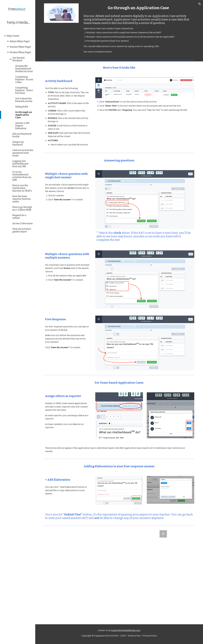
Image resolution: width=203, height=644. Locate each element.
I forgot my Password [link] (18, 143)
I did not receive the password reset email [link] (23, 153)
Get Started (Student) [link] (18, 59)
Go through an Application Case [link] (24, 115)
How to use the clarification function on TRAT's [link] (22, 188)
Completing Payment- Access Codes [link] (24, 79)
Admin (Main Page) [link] (20, 41)
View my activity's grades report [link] (22, 230)
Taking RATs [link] (22, 107)
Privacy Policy (150, 636)
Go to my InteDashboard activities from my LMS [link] (22, 176)
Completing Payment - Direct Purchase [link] (24, 90)
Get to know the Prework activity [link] (24, 100)
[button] (200, 4)
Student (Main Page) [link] (20, 52)
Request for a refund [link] (19, 217)
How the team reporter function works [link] (22, 199)
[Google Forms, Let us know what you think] (119, 576)
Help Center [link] (13, 36)
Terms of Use (134, 636)
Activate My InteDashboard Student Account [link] (24, 69)
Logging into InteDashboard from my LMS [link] (20, 164)
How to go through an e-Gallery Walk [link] (22, 208)
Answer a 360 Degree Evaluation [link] (22, 126)
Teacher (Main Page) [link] (20, 47)
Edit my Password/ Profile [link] (22, 135)
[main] (138, 8)
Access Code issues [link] (23, 223)
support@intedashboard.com (126, 630)
